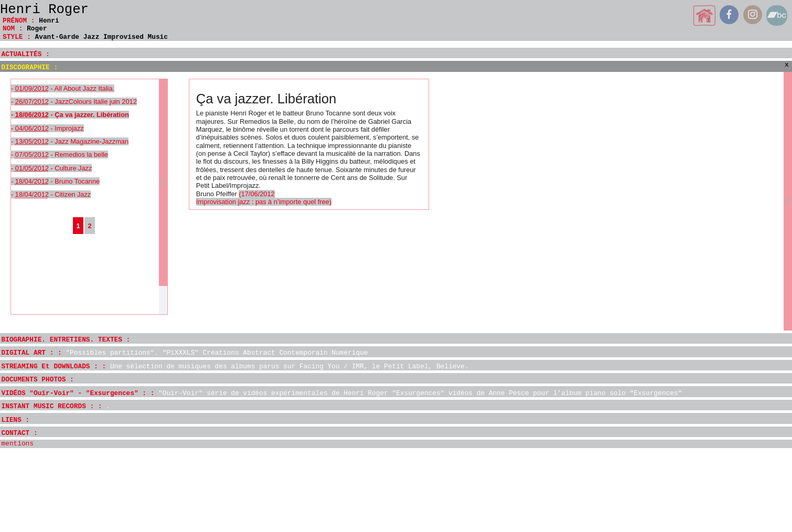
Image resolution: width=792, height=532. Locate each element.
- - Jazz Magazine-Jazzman (70, 141)
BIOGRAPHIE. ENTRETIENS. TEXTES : (66, 340)
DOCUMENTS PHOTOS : (38, 380)
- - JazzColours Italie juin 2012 (74, 102)
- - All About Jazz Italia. (63, 88)
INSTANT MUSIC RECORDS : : (56, 406)
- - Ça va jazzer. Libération (70, 115)
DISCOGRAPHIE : (30, 67)
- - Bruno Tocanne (55, 181)
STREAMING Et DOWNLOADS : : (235, 366)
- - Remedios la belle (60, 155)
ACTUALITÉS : (26, 54)
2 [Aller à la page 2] (89, 226)
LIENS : (16, 420)
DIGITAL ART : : (185, 353)
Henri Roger (44, 10)
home (705, 15)
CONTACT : (20, 433)
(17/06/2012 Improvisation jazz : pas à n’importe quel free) (264, 198)
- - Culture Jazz (51, 168)
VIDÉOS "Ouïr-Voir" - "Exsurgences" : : (342, 393)
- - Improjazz (47, 128)
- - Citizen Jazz (51, 194)
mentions (18, 444)
